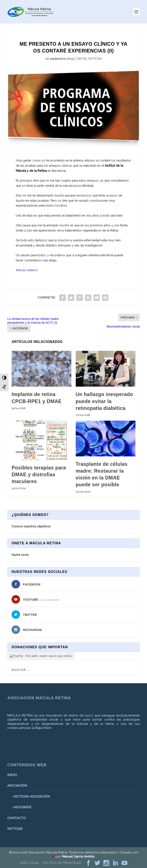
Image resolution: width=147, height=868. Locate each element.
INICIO (12, 775)
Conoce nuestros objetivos (31, 526)
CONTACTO (17, 818)
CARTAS (81, 59)
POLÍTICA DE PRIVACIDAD (62, 863)
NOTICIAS (95, 59)
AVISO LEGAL (30, 863)
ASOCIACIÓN (17, 786)
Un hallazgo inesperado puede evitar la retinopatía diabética (104, 401)
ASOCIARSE (23, 807)
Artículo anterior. (27, 270)
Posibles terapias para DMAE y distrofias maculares (39, 475)
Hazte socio (20, 555)
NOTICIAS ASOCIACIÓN (32, 797)
